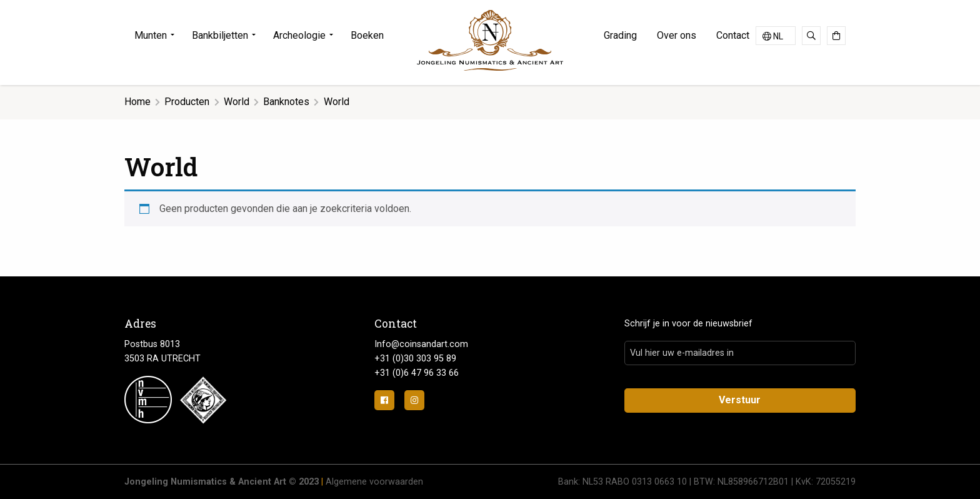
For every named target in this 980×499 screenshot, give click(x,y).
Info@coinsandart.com (421, 344)
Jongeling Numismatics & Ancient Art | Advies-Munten (490, 40)
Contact (733, 35)
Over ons (677, 35)
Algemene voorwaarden (374, 482)
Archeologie (299, 35)
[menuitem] (158, 36)
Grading (620, 35)
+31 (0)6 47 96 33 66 (417, 373)
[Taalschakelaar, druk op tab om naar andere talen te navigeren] (776, 36)
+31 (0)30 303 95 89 (415, 359)
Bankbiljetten (220, 35)
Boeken (367, 35)
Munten (151, 35)
